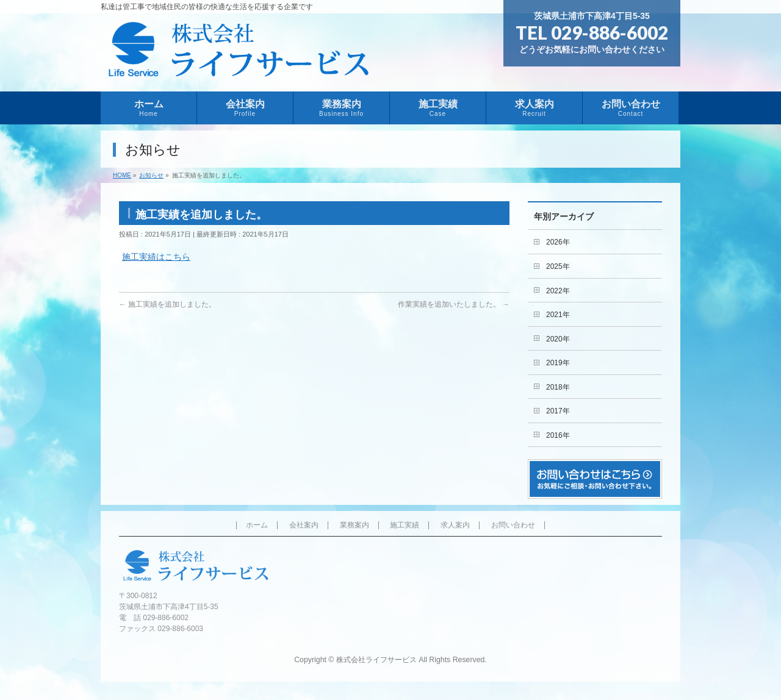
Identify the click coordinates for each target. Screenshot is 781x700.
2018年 (558, 387)
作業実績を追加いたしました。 (454, 304)
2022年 (558, 291)
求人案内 (455, 525)
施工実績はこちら (156, 257)
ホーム (257, 525)
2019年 (558, 363)
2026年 (558, 242)
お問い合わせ (513, 525)
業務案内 (355, 525)
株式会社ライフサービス (376, 660)
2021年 (558, 315)
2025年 (558, 266)
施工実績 (405, 525)
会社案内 (304, 525)
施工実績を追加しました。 (167, 304)
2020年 (558, 339)
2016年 (558, 435)
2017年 (558, 411)
